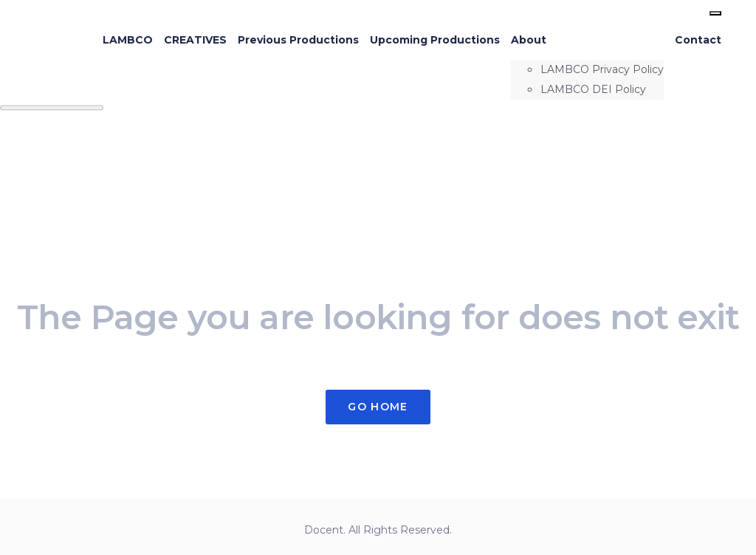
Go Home (378, 407)
